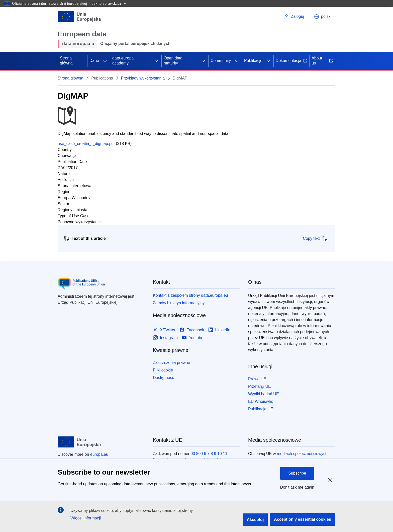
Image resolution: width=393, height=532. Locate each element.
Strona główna (66, 61)
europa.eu (99, 454)
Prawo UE (257, 379)
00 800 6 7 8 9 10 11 (209, 454)
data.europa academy (123, 61)
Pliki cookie (163, 370)
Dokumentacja (291, 61)
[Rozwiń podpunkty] (105, 61)
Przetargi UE (260, 386)
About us (322, 61)
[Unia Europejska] (79, 17)
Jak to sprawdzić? (109, 3)
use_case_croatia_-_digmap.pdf (86, 144)
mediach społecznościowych (302, 454)
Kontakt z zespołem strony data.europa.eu (190, 295)
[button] (323, 17)
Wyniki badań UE (264, 394)
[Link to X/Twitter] (164, 330)
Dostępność (164, 378)
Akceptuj (255, 520)
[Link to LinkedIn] (219, 330)
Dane (94, 61)
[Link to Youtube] (192, 338)
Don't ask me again (297, 487)
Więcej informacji (86, 518)
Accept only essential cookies (303, 519)
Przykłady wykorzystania (143, 78)
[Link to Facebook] (192, 330)
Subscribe (297, 473)
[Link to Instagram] (165, 338)
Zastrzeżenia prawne (172, 363)
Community (221, 61)
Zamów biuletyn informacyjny (179, 303)
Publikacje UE (261, 409)
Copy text (315, 239)
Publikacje (253, 61)
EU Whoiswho (261, 401)
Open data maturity (173, 61)
